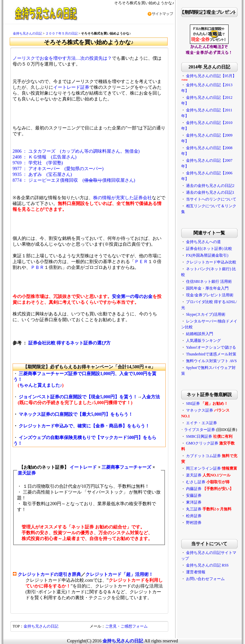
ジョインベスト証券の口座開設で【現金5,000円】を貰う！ (78, 397)
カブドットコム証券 (203, 456)
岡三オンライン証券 (203, 468)
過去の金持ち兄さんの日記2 (210, 186)
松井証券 (194, 516)
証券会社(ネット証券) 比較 (209, 249)
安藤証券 (194, 496)
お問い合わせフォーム (205, 579)
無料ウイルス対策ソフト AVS (211, 361)
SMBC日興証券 (199, 436)
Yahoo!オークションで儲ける (211, 347)
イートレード (83, 467)
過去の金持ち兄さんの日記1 (210, 192)
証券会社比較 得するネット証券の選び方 (70, 343)
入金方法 (151, 397)
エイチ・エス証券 (201, 423)
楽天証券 (27, 473)
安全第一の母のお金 (132, 296)
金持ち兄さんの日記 (27, 33)
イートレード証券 (71, 87)
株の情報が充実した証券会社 (122, 198)
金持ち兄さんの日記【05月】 (211, 76)
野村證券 (194, 523)
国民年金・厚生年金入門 (207, 288)
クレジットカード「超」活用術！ (119, 574)
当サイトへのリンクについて (211, 199)
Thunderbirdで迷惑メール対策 (211, 354)
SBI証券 (193, 404)
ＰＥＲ (141, 262)
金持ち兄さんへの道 (203, 242)
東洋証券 (194, 502)
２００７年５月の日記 (62, 33)
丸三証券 (194, 509)
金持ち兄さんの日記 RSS (207, 565)
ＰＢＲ (37, 267)
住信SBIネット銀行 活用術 (209, 281)
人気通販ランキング (203, 341)
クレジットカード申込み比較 (211, 262)
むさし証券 (196, 482)
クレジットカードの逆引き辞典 (49, 574)
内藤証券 (194, 489)
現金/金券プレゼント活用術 (210, 295)
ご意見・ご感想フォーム (126, 626)
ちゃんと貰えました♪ (41, 385)
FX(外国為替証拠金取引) (207, 255)
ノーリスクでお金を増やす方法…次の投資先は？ (62, 58)
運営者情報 (196, 572)
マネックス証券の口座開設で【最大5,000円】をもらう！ (76, 414)
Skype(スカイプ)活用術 (206, 314)
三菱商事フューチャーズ (126, 467)
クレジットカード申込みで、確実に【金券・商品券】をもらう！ (84, 426)
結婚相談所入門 (200, 334)
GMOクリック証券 (202, 443)
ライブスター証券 (200, 430)
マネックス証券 (200, 410)
